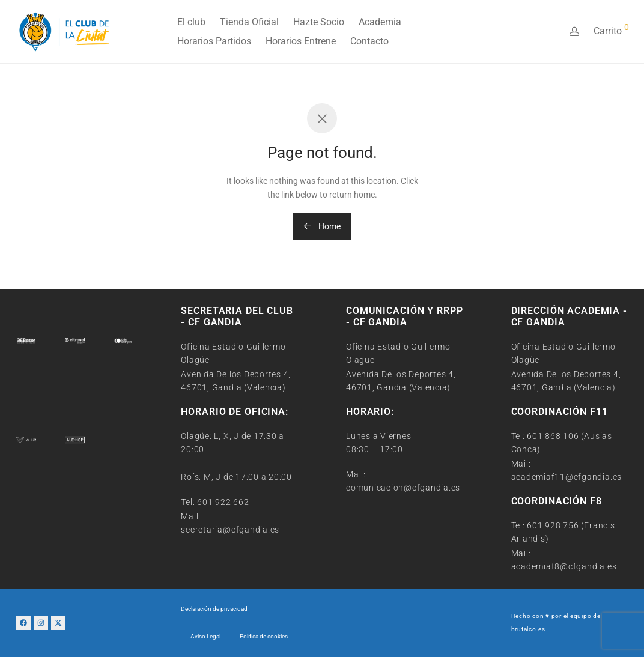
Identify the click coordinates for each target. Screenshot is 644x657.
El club (191, 22)
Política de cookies (264, 636)
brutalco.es (528, 629)
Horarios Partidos (214, 41)
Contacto (369, 41)
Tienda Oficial (249, 22)
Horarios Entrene (301, 41)
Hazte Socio (319, 22)
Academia (380, 22)
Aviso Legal (205, 636)
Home (322, 226)
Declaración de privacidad (214, 609)
